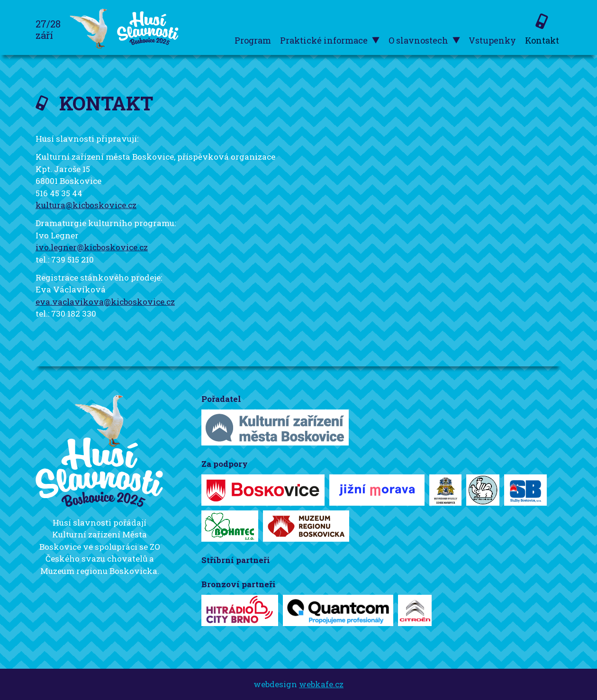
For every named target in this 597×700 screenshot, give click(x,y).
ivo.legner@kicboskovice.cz (92, 247)
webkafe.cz (321, 684)
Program (253, 40)
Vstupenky (492, 40)
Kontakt (542, 40)
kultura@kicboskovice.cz (86, 205)
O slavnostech (424, 41)
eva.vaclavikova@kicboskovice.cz (105, 302)
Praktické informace (330, 41)
